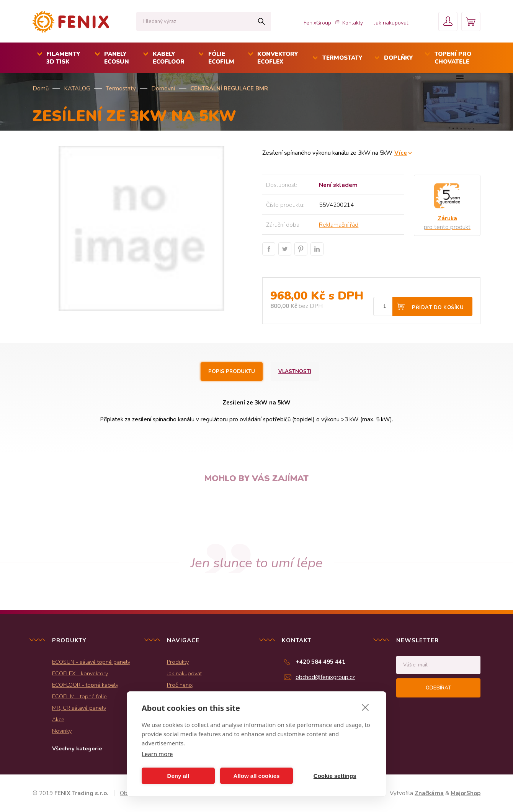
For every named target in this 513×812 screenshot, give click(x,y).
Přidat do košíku (438, 308)
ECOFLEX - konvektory (80, 673)
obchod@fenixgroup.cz (325, 677)
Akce (58, 719)
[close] (365, 707)
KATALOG (77, 88)
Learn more (157, 754)
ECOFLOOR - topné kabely (85, 685)
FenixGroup (317, 23)
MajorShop (466, 793)
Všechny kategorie (77, 748)
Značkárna (429, 793)
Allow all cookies (257, 776)
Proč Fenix (180, 685)
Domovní (163, 88)
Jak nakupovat (391, 23)
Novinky (62, 731)
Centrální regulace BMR (229, 88)
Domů (41, 88)
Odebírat (438, 688)
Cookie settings (335, 776)
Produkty (178, 662)
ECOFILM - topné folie (79, 696)
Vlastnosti (295, 372)
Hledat (261, 21)
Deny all (178, 776)
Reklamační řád (339, 225)
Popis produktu (232, 372)
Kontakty (353, 23)
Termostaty (121, 88)
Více (401, 153)
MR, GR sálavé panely (79, 708)
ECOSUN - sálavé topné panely (91, 662)
